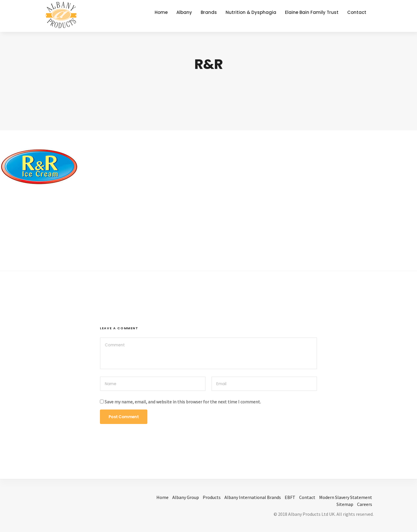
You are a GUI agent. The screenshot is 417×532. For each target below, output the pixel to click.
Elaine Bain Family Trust (312, 12)
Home (161, 12)
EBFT (290, 497)
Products (212, 497)
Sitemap (345, 504)
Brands (209, 12)
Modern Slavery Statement (346, 497)
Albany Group (186, 497)
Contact (357, 12)
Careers (365, 504)
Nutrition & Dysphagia (251, 12)
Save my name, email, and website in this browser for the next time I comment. (183, 402)
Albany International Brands (253, 497)
